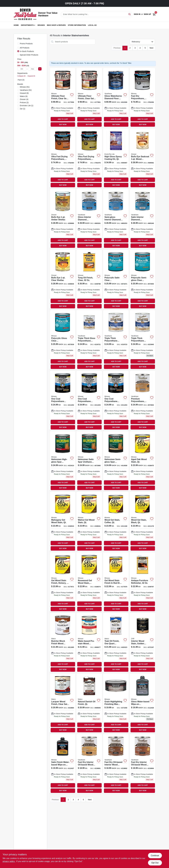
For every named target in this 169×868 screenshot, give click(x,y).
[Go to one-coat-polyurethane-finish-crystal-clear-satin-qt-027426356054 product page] (63, 401)
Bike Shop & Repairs (56, 25)
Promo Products (26, 44)
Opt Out (155, 863)
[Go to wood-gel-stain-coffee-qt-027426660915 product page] (116, 522)
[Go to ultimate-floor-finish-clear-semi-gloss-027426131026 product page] (63, 98)
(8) (24, 93)
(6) (24, 96)
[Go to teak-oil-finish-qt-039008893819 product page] (116, 643)
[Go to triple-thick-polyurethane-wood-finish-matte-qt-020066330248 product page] (142, 340)
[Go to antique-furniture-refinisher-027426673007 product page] (142, 582)
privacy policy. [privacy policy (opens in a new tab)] (9, 861)
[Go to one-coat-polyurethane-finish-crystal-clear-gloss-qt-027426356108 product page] (89, 401)
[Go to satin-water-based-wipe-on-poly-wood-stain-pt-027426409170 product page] (63, 764)
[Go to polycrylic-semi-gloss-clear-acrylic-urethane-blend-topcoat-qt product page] (142, 279)
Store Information (77, 25)
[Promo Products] (18, 43)
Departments (27, 25)
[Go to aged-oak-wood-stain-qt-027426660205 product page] (142, 461)
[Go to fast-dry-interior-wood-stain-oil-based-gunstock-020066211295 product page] (142, 764)
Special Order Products (29, 55)
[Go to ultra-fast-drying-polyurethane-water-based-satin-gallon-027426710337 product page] (89, 158)
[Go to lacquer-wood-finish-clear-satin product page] (63, 703)
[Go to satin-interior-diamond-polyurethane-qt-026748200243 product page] (142, 219)
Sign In (137, 14)
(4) (24, 99)
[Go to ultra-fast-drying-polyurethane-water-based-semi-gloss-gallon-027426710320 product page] (63, 158)
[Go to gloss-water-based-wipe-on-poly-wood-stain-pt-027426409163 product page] (142, 703)
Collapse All (21, 76)
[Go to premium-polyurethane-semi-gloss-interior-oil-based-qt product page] (142, 401)
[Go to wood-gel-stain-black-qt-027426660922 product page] (142, 522)
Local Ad (92, 25)
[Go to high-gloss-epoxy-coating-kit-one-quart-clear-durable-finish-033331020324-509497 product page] (116, 158)
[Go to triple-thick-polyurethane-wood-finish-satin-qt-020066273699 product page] (116, 340)
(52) (26, 90)
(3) (24, 102)
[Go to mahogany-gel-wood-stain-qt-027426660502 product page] (63, 522)
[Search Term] (97, 14)
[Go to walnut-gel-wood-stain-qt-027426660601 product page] (89, 522)
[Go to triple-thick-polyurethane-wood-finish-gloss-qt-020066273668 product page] (89, 340)
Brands (41, 25)
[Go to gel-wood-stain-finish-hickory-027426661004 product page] (63, 582)
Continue (155, 856)
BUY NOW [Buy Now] (63, 125)
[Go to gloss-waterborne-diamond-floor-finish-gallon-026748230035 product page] (116, 98)
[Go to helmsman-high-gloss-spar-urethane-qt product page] (63, 461)
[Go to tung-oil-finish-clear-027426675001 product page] (89, 279)
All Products (25, 48)
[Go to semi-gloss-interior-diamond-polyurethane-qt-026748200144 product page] (116, 219)
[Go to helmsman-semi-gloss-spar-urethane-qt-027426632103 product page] (116, 461)
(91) (25, 87)
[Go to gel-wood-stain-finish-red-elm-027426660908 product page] (116, 582)
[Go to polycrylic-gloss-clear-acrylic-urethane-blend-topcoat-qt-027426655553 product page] (63, 340)
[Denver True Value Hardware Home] (25, 14)
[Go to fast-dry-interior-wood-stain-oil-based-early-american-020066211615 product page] (116, 764)
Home (16, 25)
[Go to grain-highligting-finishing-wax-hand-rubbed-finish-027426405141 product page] (116, 703)
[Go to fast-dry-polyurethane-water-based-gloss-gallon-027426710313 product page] (142, 98)
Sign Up (147, 14)
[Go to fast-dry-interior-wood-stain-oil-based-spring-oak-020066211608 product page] (89, 764)
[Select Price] (40, 69)
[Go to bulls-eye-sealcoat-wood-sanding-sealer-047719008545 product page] (142, 158)
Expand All (31, 76)
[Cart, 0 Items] (154, 14)
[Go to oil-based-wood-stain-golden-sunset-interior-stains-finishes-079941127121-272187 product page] (142, 643)
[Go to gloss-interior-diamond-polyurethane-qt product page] (89, 219)
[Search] (130, 14)
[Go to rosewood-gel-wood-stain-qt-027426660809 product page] (89, 582)
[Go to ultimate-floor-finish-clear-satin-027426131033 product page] (89, 98)
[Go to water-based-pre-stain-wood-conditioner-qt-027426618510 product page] (89, 643)
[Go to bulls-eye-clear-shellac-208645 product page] (63, 279)
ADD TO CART (63, 119)
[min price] (22, 69)
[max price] (33, 69)
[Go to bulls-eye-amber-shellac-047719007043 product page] (63, 219)
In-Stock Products (27, 51)
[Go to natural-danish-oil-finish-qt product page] (89, 703)
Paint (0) (21, 80)
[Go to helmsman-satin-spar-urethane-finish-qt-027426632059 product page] (89, 461)
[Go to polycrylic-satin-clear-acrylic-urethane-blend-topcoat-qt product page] (116, 279)
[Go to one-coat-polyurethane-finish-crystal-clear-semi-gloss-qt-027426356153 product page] (116, 401)
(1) (27, 106)
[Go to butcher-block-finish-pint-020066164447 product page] (63, 643)
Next (151, 48)
